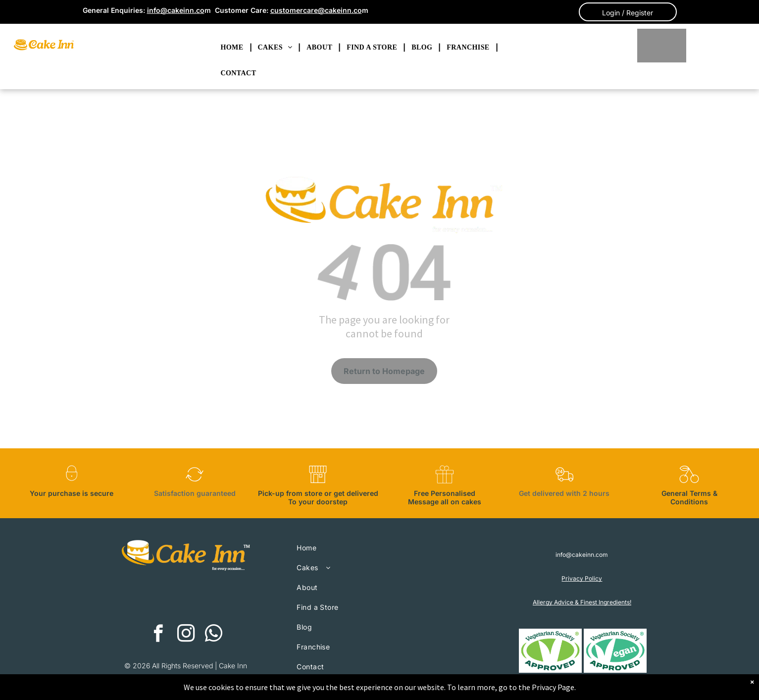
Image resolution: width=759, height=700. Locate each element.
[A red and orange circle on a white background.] (148, 598)
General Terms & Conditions (689, 497)
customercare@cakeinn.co (316, 10)
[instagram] (186, 635)
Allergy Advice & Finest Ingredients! (582, 602)
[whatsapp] (214, 635)
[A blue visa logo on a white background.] (224, 598)
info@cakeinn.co (176, 10)
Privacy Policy (582, 578)
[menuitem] (233, 48)
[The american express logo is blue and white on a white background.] (186, 598)
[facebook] (158, 635)
